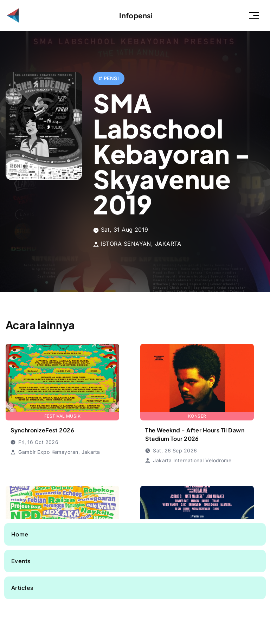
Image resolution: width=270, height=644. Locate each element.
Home (20, 534)
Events (21, 561)
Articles (22, 588)
